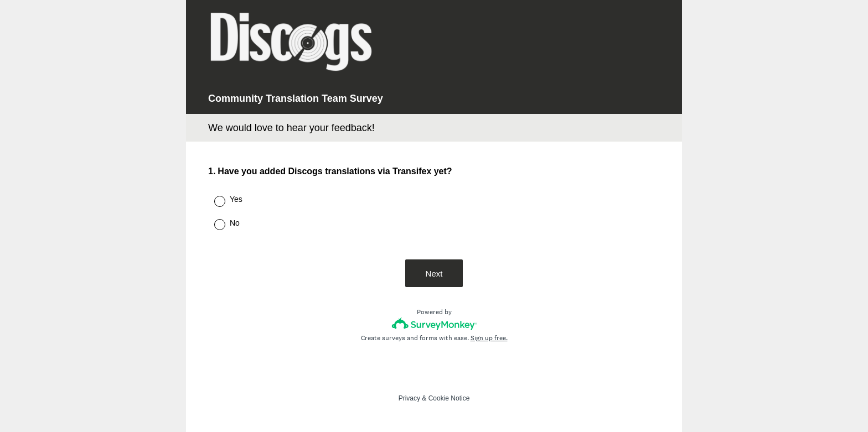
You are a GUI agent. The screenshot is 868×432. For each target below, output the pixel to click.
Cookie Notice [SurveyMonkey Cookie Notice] (449, 398)
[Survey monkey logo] (434, 324)
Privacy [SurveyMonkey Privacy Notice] (409, 398)
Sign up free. (489, 338)
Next (434, 274)
